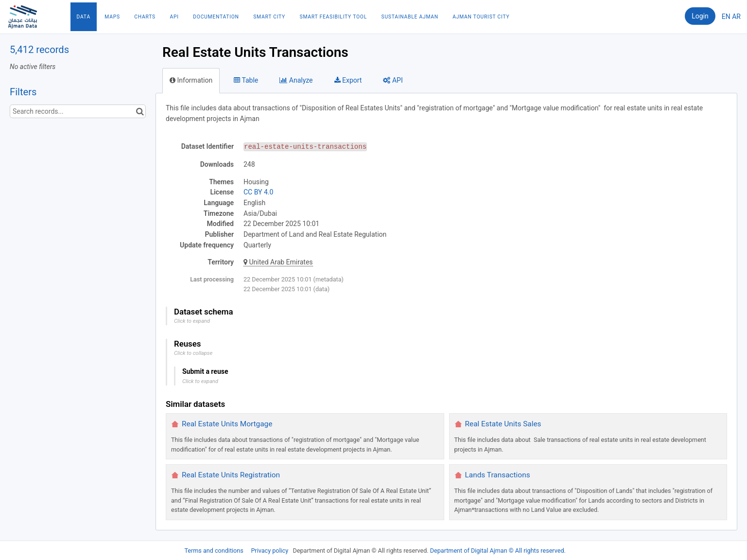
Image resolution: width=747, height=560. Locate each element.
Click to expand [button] (192, 321)
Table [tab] (246, 80)
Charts (145, 17)
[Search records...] (78, 111)
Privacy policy (270, 551)
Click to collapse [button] (193, 353)
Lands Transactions (498, 475)
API (174, 17)
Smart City (269, 17)
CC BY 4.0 (258, 192)
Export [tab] (348, 80)
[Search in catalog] (140, 111)
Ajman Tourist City (481, 17)
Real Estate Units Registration (231, 475)
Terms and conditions (214, 551)
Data (84, 17)
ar (736, 17)
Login (700, 16)
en (726, 17)
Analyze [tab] (296, 80)
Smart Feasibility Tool (333, 17)
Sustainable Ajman (410, 17)
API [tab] (393, 80)
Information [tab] (191, 80)
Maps (112, 17)
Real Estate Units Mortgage (227, 424)
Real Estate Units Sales (503, 424)
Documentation (216, 17)
